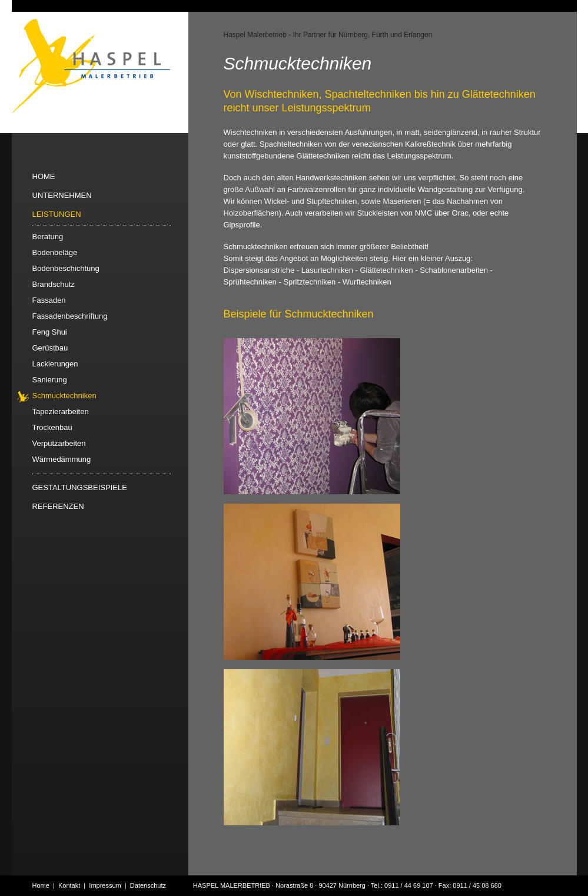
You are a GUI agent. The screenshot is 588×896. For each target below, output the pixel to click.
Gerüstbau (50, 348)
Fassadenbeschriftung (70, 316)
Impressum (105, 885)
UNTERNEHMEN (62, 195)
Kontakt (69, 885)
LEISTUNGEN (57, 214)
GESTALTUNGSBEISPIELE (80, 487)
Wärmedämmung (62, 459)
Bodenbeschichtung (66, 268)
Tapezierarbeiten (61, 411)
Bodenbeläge (55, 252)
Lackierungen (55, 364)
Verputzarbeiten (59, 443)
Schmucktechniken (64, 396)
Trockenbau (52, 427)
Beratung (48, 237)
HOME (44, 176)
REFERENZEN (58, 506)
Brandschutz (54, 284)
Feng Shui (50, 332)
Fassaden (49, 300)
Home (41, 885)
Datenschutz (148, 885)
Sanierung (50, 380)
